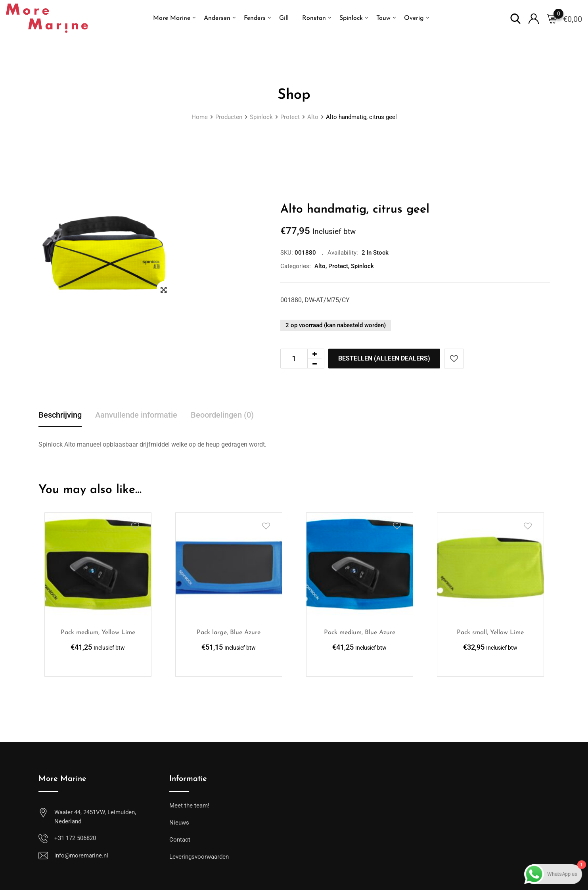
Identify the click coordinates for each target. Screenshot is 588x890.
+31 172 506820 (75, 838)
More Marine (172, 18)
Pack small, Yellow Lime (490, 633)
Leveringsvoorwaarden (199, 857)
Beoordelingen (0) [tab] (222, 415)
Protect (338, 266)
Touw (383, 18)
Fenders (255, 18)
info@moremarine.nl (81, 855)
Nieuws (179, 823)
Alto (320, 266)
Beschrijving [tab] (60, 415)
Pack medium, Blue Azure (360, 633)
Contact (180, 840)
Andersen (217, 18)
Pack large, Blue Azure (229, 633)
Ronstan (314, 18)
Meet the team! (189, 806)
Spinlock (351, 18)
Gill (284, 18)
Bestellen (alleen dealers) (384, 358)
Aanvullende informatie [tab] (136, 415)
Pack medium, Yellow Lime (98, 633)
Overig (414, 18)
